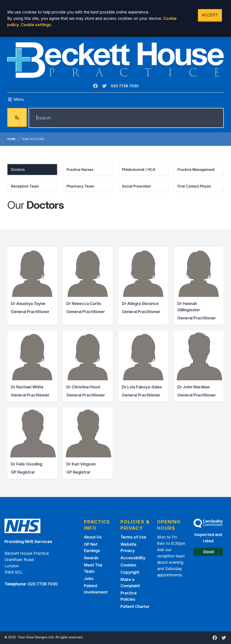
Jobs (89, 579)
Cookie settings (36, 25)
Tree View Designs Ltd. (36, 637)
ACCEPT (210, 15)
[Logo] (115, 60)
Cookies (128, 565)
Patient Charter (135, 606)
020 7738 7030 (125, 86)
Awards (91, 558)
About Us (93, 537)
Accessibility (133, 558)
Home (11, 139)
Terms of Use (133, 537)
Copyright (130, 572)
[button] (32, 170)
